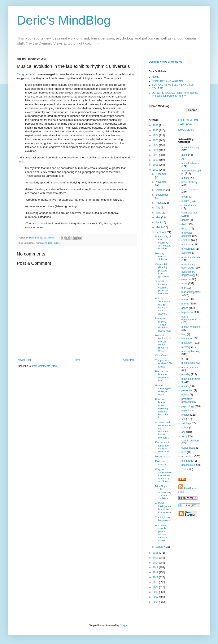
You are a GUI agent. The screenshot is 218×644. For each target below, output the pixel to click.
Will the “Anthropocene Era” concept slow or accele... (163, 306)
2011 (156, 577)
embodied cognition (187, 234)
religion (186, 415)
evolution (187, 253)
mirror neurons (190, 367)
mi (183, 359)
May (158, 217)
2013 (156, 568)
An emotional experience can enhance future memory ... (163, 430)
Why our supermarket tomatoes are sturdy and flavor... (163, 475)
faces (185, 283)
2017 (156, 170)
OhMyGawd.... (163, 356)
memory (186, 347)
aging (185, 155)
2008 (156, 592)
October (161, 190)
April (159, 223)
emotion (186, 240)
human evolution (44, 243)
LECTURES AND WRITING (167, 81)
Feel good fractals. (161, 463)
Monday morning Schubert (162, 257)
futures (185, 304)
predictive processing (188, 400)
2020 (156, 155)
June (159, 213)
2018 (156, 165)
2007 (156, 597)
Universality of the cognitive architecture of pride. (163, 243)
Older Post (129, 360)
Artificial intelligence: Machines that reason (163, 508)
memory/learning (191, 351)
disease (186, 229)
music (57, 243)
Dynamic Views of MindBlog (166, 62)
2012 (156, 572)
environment (188, 249)
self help (186, 423)
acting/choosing (190, 148)
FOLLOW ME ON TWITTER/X (188, 122)
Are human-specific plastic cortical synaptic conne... (162, 533)
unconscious (189, 465)
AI (183, 159)
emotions (187, 245)
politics (185, 395)
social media (189, 448)
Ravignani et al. (26, 74)
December (162, 174)
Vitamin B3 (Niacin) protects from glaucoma (162, 271)
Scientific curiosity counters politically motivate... (162, 288)
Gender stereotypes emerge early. (163, 390)
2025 (156, 130)
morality (186, 374)
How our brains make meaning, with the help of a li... (162, 408)
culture (185, 201)
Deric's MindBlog (64, 20)
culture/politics (189, 213)
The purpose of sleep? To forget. (163, 364)
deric (184, 224)
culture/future (189, 205)
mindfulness (188, 363)
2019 (156, 160)
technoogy (187, 461)
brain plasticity (189, 182)
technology (188, 456)
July (158, 208)
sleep (185, 436)
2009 (156, 587)
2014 (156, 563)
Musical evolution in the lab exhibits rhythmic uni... (163, 343)
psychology (188, 406)
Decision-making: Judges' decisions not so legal (163, 325)
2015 (156, 558)
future (185, 299)
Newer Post (24, 360)
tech (184, 452)
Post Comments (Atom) (45, 366)
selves (185, 428)
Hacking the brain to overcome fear (162, 376)
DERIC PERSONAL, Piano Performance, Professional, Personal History (175, 94)
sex (184, 432)
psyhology (187, 411)
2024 (156, 135)
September (162, 195)
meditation (187, 343)
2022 (156, 145)
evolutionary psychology (188, 266)
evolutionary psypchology (189, 273)
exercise (186, 279)
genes (185, 308)
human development (189, 318)
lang (184, 334)
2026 (156, 125)
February (161, 232)
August (160, 203)
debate (185, 220)
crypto (185, 197)
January (161, 547)
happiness (187, 312)
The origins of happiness (163, 519)
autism (185, 178)
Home (77, 360)
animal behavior (190, 163)
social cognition (190, 441)
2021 (156, 150)
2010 (156, 582)
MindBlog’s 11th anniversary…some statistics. (163, 493)
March (160, 227)
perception (187, 390)
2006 (156, 602)
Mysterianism (163, 457)
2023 (156, 140)
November (162, 182)
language (187, 338)
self (184, 419)
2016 (156, 553)
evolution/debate (191, 257)
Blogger (124, 625)
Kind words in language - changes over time (163, 447)
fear (184, 288)
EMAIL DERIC (186, 130)
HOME (156, 77)
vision (185, 469)
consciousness (190, 190)
